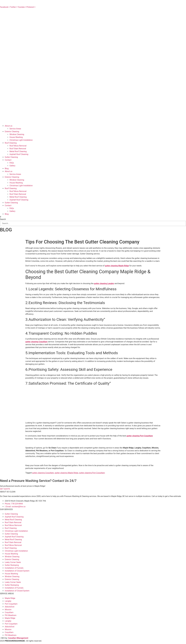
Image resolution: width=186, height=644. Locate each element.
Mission (8, 610)
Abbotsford (9, 607)
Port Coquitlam (11, 604)
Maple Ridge (10, 598)
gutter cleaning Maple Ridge (66, 473)
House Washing (16, 137)
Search (3, 219)
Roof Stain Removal (18, 149)
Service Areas (15, 129)
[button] (93, 217)
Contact (8, 160)
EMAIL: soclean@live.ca (10, 4)
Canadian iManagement (18, 638)
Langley (8, 601)
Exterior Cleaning (12, 132)
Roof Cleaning (11, 143)
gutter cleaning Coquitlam (43, 473)
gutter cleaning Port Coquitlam (92, 473)
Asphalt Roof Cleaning (19, 154)
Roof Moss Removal (18, 146)
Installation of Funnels (14, 568)
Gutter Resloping (12, 565)
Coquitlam (9, 612)
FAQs (2, 13)
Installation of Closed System (17, 571)
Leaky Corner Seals (13, 562)
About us (9, 126)
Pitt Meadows (11, 615)
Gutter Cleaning (11, 157)
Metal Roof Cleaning (18, 151)
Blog (7, 168)
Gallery (12, 166)
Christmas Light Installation (21, 140)
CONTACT (4, 10)
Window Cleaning (17, 134)
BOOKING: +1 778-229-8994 (12, 1)
